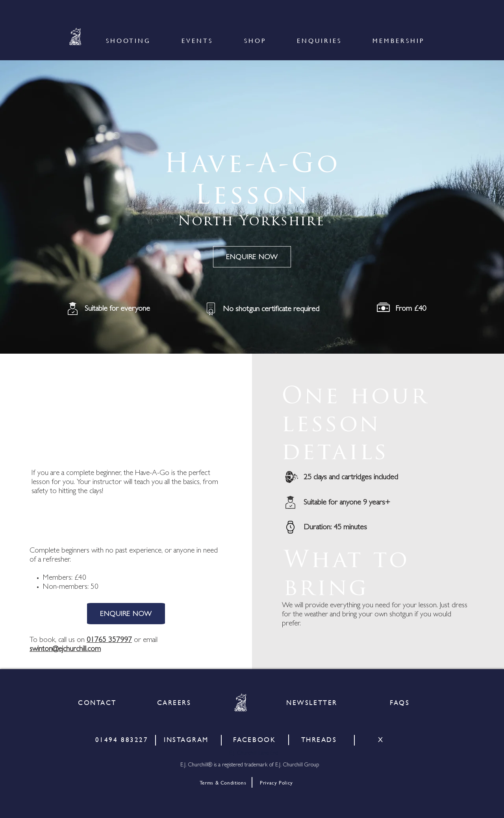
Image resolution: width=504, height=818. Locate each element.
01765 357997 (109, 641)
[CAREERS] (174, 702)
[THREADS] (319, 739)
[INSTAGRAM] (186, 739)
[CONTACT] (97, 702)
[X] (381, 739)
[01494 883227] (122, 739)
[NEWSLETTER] (312, 702)
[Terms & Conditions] (223, 783)
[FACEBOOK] (254, 739)
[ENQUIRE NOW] (252, 257)
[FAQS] (400, 702)
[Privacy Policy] (276, 783)
